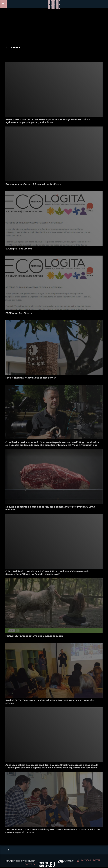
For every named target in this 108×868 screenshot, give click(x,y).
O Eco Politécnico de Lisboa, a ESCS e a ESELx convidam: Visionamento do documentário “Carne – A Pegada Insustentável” (47, 573)
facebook (86, 860)
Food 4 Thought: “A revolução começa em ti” (31, 378)
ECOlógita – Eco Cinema (19, 249)
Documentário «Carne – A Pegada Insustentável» (33, 184)
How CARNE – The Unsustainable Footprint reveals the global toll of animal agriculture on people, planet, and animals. (48, 121)
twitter (97, 860)
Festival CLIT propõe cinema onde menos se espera (34, 636)
